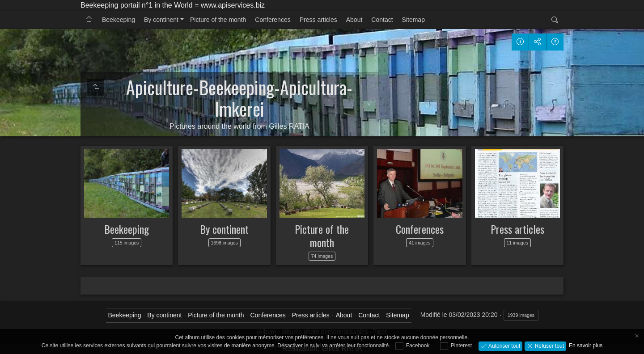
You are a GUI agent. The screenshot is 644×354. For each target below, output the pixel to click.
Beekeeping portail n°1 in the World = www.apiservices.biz (173, 5)
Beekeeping (119, 20)
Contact (382, 20)
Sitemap (413, 20)
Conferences (273, 20)
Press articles (318, 20)
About (354, 20)
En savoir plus (586, 346)
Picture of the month (218, 20)
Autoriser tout (504, 346)
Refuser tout (549, 346)
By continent (161, 20)
